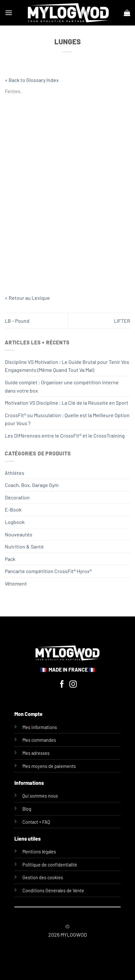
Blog (27, 809)
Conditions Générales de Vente (53, 891)
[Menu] (9, 13)
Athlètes (15, 473)
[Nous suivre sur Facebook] (62, 685)
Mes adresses (36, 753)
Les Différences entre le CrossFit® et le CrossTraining (65, 435)
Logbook (15, 522)
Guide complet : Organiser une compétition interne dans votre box (62, 386)
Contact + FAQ (36, 822)
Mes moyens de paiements (49, 766)
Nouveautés (19, 534)
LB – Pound (17, 321)
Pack (10, 559)
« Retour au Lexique (27, 298)
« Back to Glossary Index (32, 80)
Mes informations (40, 727)
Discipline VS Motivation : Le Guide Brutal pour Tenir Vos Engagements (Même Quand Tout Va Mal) (67, 366)
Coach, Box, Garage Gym (32, 485)
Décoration (17, 497)
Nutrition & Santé (24, 546)
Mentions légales (39, 852)
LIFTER (122, 321)
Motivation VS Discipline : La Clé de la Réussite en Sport (67, 403)
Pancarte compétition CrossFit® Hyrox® (48, 571)
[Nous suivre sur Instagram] (73, 685)
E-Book (13, 509)
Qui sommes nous (40, 796)
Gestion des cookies (43, 877)
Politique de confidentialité (50, 865)
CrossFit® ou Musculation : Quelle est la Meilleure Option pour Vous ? (67, 419)
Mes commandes (39, 740)
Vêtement (16, 583)
